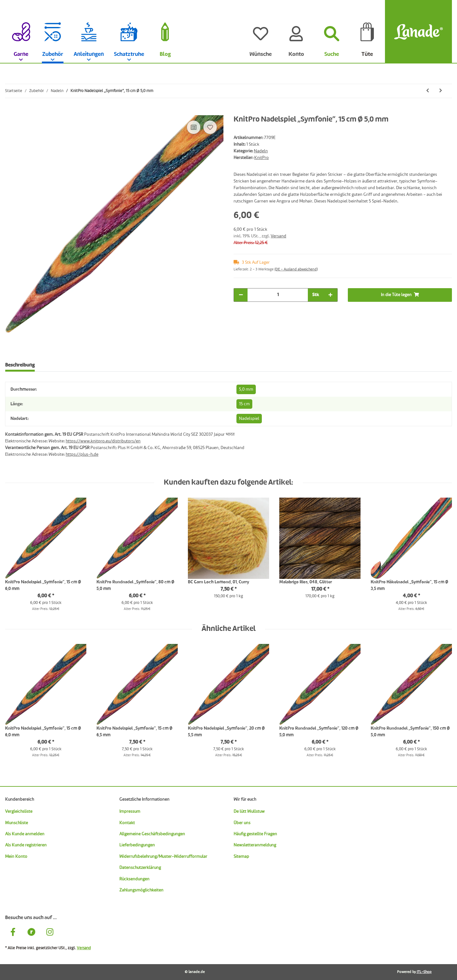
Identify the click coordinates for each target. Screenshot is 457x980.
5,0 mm (246, 389)
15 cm (244, 404)
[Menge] (278, 295)
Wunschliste (17, 823)
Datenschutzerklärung (140, 868)
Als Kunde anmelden (25, 834)
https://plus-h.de (82, 454)
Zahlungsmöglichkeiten (141, 890)
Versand (278, 236)
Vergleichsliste (19, 811)
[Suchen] (332, 32)
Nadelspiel (249, 419)
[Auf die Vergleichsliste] (194, 127)
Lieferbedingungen (137, 845)
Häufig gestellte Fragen (255, 834)
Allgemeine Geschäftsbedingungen (152, 834)
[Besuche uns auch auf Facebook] (13, 933)
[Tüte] (367, 32)
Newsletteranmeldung (255, 845)
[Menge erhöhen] (330, 295)
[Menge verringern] (241, 295)
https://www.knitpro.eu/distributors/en (103, 441)
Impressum (130, 811)
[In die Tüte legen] (10, 112)
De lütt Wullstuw (249, 811)
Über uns (242, 823)
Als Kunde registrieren (26, 845)
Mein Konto (16, 857)
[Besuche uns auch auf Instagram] (50, 933)
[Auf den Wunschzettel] (210, 127)
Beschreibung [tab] (20, 365)
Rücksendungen (134, 879)
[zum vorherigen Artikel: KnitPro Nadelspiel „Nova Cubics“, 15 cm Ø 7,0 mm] (428, 91)
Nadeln (261, 151)
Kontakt (127, 823)
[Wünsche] (261, 32)
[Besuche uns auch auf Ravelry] (31, 933)
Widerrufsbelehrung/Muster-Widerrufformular (163, 857)
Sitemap (241, 857)
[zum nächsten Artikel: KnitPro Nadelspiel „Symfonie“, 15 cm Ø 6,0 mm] (441, 91)
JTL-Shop (424, 972)
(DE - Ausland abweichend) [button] (296, 269)
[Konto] (296, 32)
